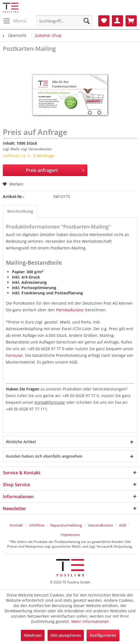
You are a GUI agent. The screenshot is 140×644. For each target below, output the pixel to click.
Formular (14, 355)
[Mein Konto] (117, 21)
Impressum (70, 535)
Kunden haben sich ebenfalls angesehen (44, 456)
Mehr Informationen (90, 621)
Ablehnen (33, 635)
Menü (15, 20)
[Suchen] (87, 21)
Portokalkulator (70, 310)
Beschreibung (20, 211)
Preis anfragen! (55, 170)
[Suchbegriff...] (64, 21)
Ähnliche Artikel (21, 442)
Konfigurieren (103, 635)
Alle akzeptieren (66, 635)
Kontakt (16, 525)
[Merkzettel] (104, 21)
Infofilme (37, 525)
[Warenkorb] (131, 21)
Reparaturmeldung (66, 525)
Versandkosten (100, 525)
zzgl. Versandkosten (36, 149)
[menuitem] (15, 21)
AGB (123, 525)
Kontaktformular (50, 402)
